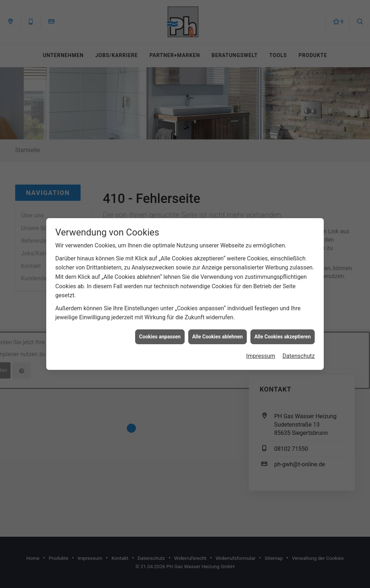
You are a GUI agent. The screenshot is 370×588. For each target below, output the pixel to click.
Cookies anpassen (160, 330)
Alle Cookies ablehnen (218, 330)
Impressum (261, 350)
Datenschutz (299, 350)
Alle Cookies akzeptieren (283, 330)
